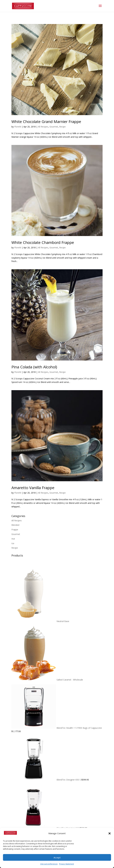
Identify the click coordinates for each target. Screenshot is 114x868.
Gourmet (54, 127)
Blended (15, 525)
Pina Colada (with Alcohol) (34, 367)
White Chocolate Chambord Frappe (43, 242)
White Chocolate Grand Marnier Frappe (46, 121)
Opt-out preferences (49, 864)
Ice (13, 543)
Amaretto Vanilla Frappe (33, 488)
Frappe (15, 530)
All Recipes (43, 127)
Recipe (62, 127)
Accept (57, 857)
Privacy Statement (66, 864)
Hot (13, 539)
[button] (110, 833)
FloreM (18, 127)
